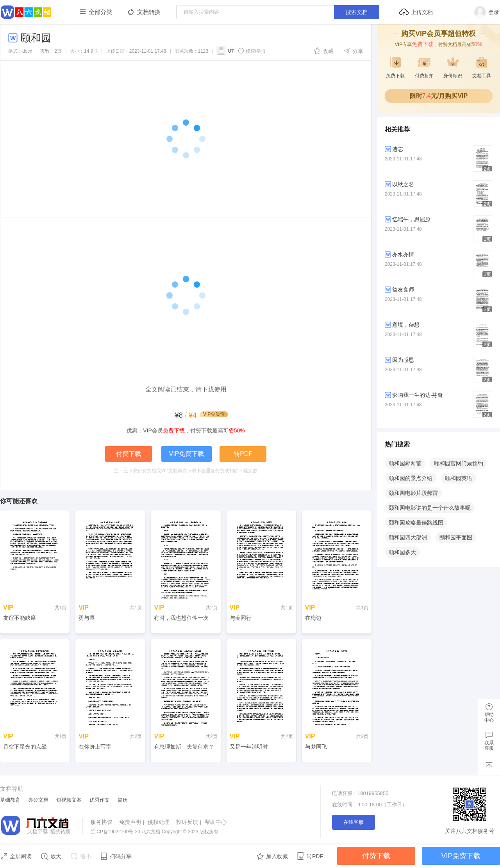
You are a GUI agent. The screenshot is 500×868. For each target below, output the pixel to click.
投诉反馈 (190, 822)
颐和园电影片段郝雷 (413, 493)
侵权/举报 (252, 51)
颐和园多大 (402, 552)
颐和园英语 (459, 478)
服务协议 (104, 822)
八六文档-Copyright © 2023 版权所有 (154, 832)
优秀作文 (100, 800)
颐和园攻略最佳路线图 (416, 523)
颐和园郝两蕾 (405, 463)
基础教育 (10, 800)
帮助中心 (216, 822)
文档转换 (149, 12)
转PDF (243, 454)
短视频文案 (69, 800)
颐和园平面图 (456, 537)
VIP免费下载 (187, 454)
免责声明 (133, 822)
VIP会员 (153, 430)
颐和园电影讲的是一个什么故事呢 (430, 508)
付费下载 (129, 454)
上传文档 (416, 12)
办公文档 (38, 800)
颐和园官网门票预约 (459, 463)
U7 (225, 50)
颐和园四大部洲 (408, 537)
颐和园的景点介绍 (411, 478)
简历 (123, 800)
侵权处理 (161, 822)
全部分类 (100, 12)
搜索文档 (357, 12)
